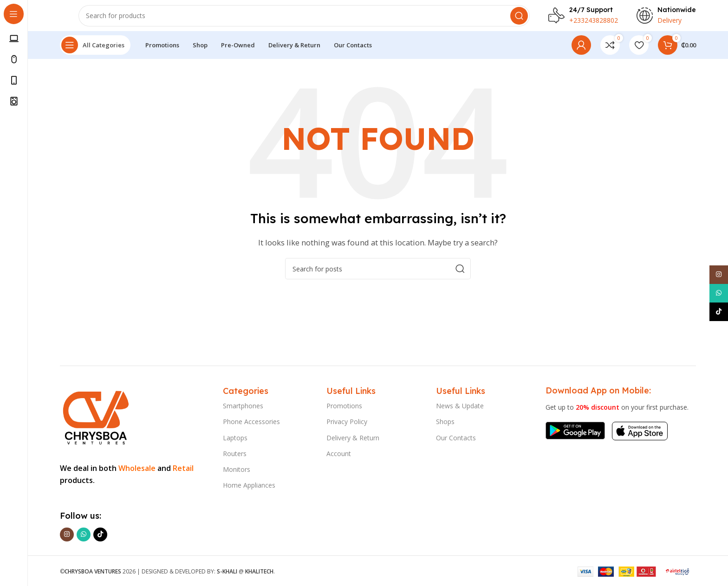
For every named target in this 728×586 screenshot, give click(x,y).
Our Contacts (456, 438)
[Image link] (95, 416)
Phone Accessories (251, 422)
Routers (235, 454)
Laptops (235, 438)
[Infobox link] (583, 19)
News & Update (460, 406)
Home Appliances (249, 485)
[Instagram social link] (67, 534)
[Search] (304, 19)
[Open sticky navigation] (95, 51)
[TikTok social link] (100, 534)
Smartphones (243, 406)
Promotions (344, 406)
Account (339, 454)
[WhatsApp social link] (84, 534)
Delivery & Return (353, 438)
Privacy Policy (347, 422)
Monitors (237, 469)
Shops (445, 422)
